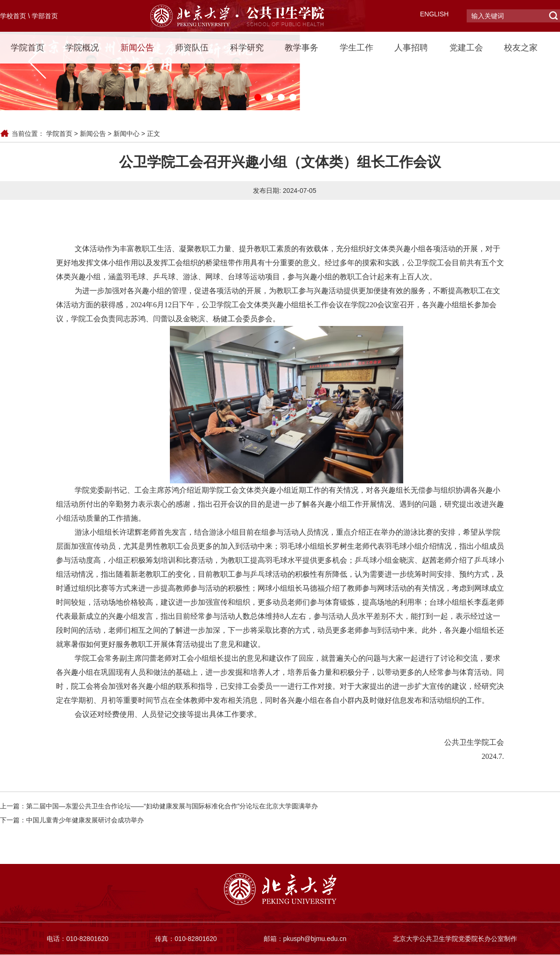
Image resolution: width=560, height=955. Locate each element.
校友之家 (521, 48)
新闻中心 (126, 134)
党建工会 (466, 48)
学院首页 (28, 48)
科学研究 (247, 48)
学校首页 (13, 16)
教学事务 (301, 48)
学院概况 (82, 48)
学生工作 (357, 48)
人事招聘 (411, 48)
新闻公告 (137, 48)
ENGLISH (434, 14)
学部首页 (45, 16)
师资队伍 (192, 48)
